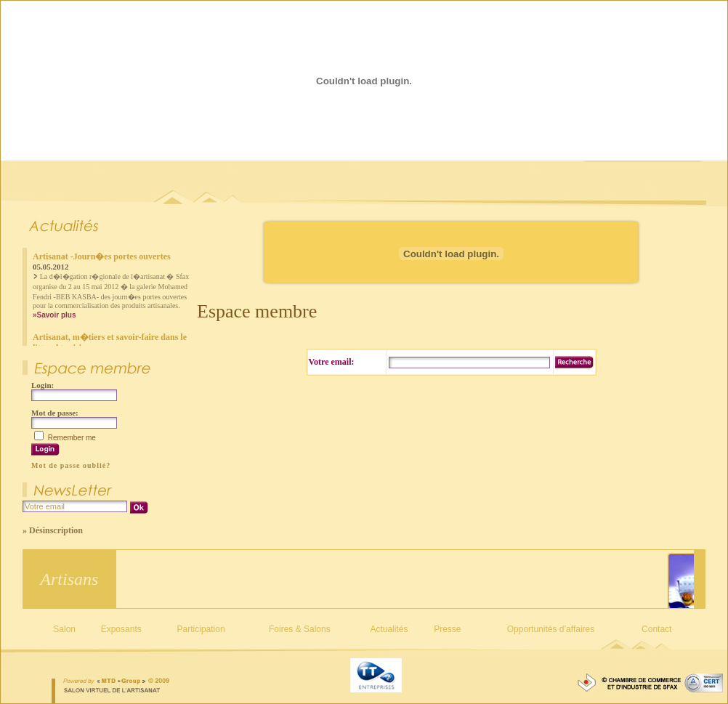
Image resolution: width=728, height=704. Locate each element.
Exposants (121, 629)
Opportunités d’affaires (551, 629)
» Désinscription (53, 530)
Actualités (389, 629)
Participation (201, 629)
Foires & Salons (300, 629)
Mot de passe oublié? (71, 465)
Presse (447, 629)
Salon (64, 629)
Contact (656, 629)
